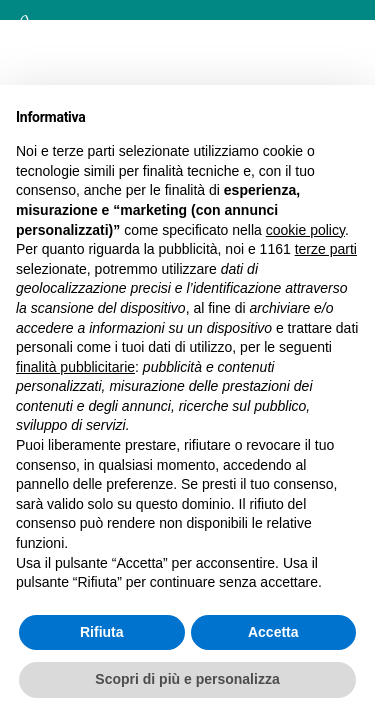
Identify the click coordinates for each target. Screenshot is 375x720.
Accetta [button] (273, 632)
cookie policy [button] (305, 230)
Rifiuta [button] (102, 632)
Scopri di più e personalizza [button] (187, 679)
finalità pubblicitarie (75, 367)
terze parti (326, 249)
